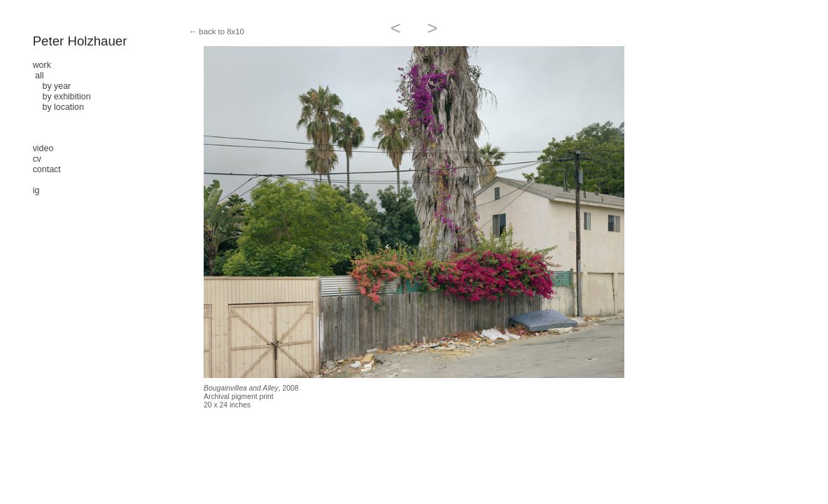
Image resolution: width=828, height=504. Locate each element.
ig (36, 190)
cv (37, 159)
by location (58, 107)
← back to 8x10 (217, 31)
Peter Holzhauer (80, 41)
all (39, 76)
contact (47, 169)
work (42, 65)
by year (52, 86)
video (43, 148)
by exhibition (62, 97)
